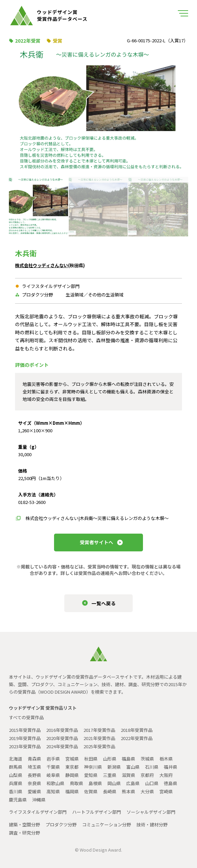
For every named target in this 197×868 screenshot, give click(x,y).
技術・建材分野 (152, 824)
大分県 (147, 791)
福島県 (128, 759)
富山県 (133, 767)
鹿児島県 (18, 800)
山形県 (110, 759)
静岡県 (72, 775)
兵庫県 (16, 783)
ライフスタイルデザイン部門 (38, 812)
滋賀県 (128, 775)
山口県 (152, 783)
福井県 (170, 767)
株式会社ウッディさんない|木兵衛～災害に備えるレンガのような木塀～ (97, 518)
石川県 (152, 767)
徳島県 (170, 783)
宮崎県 (166, 791)
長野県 (34, 775)
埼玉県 (34, 767)
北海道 (16, 759)
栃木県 (166, 759)
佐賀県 (91, 791)
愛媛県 (34, 791)
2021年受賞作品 (99, 738)
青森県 (34, 759)
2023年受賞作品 (25, 746)
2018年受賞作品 (137, 730)
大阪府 (166, 775)
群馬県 (16, 767)
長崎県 (110, 791)
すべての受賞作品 (26, 717)
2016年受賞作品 (62, 730)
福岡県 (72, 791)
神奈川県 (93, 767)
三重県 (110, 775)
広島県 (133, 783)
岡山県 (114, 783)
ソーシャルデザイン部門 (151, 812)
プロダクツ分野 (61, 824)
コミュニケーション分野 (107, 824)
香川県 (16, 791)
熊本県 (128, 791)
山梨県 (16, 775)
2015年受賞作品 (25, 730)
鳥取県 (76, 783)
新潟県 (114, 767)
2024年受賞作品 (62, 746)
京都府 (147, 775)
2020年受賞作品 (62, 738)
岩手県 (53, 759)
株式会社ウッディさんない (42, 265)
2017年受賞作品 (99, 730)
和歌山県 (55, 783)
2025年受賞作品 (99, 746)
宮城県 (72, 759)
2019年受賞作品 (25, 738)
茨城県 (147, 759)
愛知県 (91, 775)
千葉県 (53, 767)
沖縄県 (39, 800)
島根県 (95, 783)
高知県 (53, 791)
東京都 (72, 767)
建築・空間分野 (24, 824)
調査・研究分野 (24, 833)
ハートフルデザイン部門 (97, 812)
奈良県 (34, 783)
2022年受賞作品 (137, 738)
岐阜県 (53, 775)
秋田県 (91, 759)
